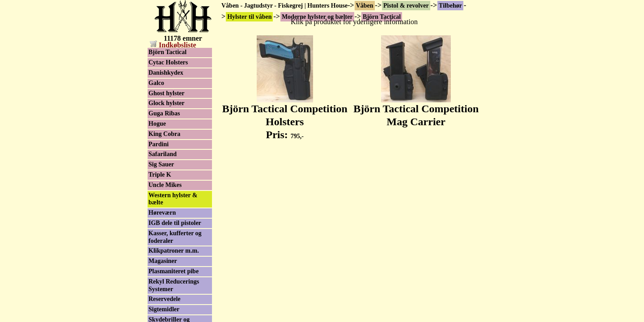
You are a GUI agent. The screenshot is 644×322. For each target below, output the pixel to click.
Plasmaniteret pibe (174, 271)
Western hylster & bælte (173, 199)
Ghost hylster (167, 93)
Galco (156, 83)
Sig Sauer (161, 164)
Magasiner (163, 261)
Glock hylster (167, 103)
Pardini (159, 144)
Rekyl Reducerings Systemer (174, 285)
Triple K (160, 175)
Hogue (157, 124)
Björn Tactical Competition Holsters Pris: (285, 117)
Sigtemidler (164, 309)
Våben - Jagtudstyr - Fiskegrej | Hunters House (284, 6)
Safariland (163, 154)
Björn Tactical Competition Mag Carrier (416, 110)
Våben (365, 6)
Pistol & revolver (406, 6)
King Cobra (164, 134)
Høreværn (162, 213)
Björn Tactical (167, 52)
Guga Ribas (164, 113)
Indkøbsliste (173, 45)
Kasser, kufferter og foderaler (175, 237)
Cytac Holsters (168, 62)
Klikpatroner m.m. (174, 251)
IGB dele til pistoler (175, 223)
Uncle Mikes (165, 185)
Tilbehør (450, 6)
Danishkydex (166, 73)
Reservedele (165, 299)
